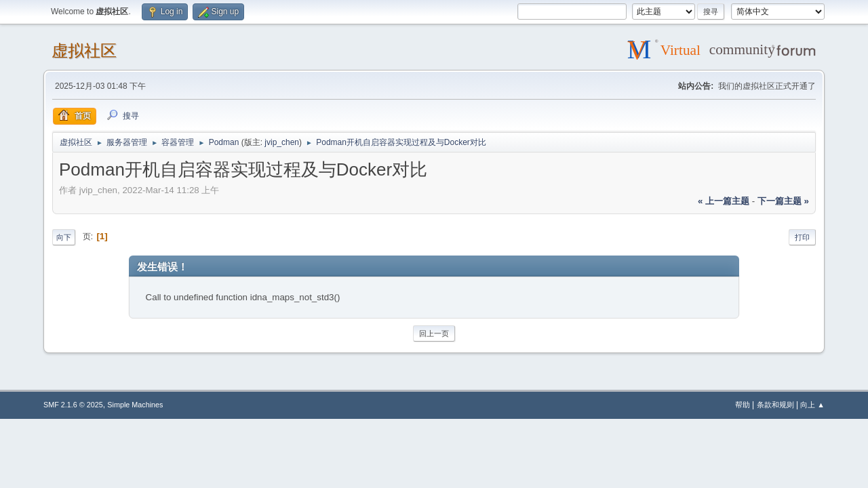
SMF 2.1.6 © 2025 (73, 405)
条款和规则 (775, 405)
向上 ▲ (812, 405)
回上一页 (434, 333)
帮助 (743, 405)
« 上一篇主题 (724, 201)
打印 (802, 237)
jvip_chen (282, 142)
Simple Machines (135, 405)
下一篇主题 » (783, 201)
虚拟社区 (84, 50)
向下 (64, 237)
